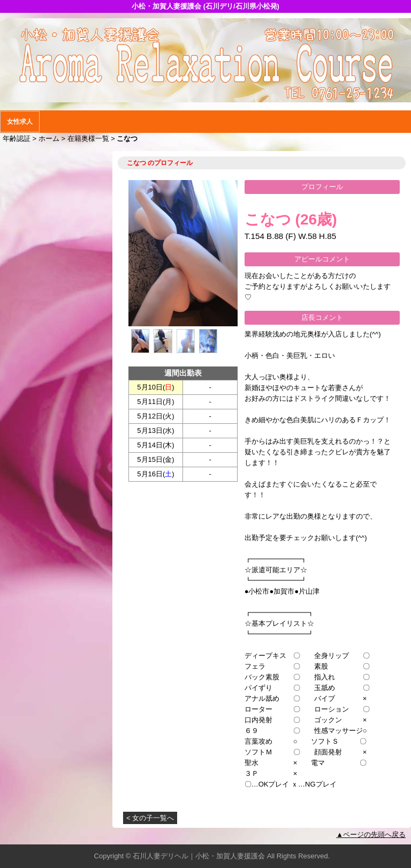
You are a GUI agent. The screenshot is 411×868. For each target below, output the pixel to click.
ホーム (49, 139)
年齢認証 (17, 139)
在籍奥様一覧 (88, 139)
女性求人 (20, 122)
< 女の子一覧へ (150, 818)
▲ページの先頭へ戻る (371, 835)
